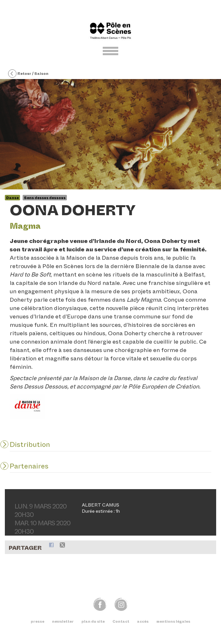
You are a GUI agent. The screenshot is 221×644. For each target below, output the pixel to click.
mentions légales (173, 621)
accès (143, 621)
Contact (121, 621)
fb (100, 604)
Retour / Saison (28, 74)
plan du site (93, 621)
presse (37, 621)
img (121, 604)
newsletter (63, 621)
